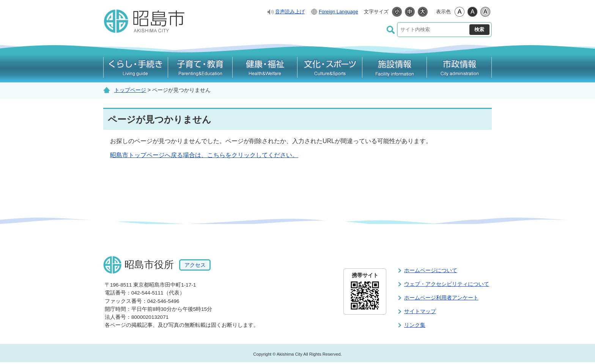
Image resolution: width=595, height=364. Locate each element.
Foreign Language (338, 12)
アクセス (195, 265)
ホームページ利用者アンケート (441, 298)
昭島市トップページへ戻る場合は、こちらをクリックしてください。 (204, 155)
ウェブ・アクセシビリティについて (447, 284)
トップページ (130, 90)
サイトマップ (420, 311)
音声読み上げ (290, 12)
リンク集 (415, 325)
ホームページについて (431, 270)
